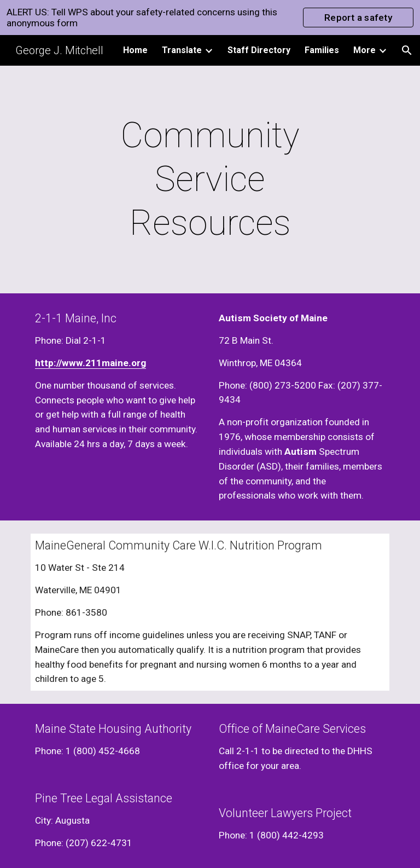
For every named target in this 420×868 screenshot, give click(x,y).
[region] (210, 18)
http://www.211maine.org (91, 363)
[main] (210, 180)
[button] (407, 50)
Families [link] (322, 50)
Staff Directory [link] (259, 50)
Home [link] (135, 50)
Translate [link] (182, 50)
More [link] (364, 50)
